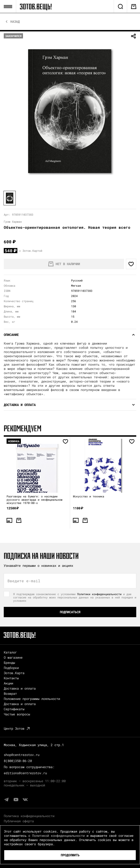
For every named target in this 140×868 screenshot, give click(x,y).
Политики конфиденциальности (99, 594)
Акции (8, 683)
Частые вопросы (17, 714)
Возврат (10, 693)
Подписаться (70, 612)
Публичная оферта (19, 821)
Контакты (11, 678)
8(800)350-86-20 (18, 761)
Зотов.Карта (14, 673)
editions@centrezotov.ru (25, 773)
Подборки (11, 668)
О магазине (13, 657)
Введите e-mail (24, 581)
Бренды (9, 663)
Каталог (10, 652)
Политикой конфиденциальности (58, 836)
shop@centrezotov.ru (22, 755)
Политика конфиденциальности (29, 816)
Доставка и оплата (20, 688)
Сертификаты (14, 709)
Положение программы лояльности (32, 699)
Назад (15, 22)
